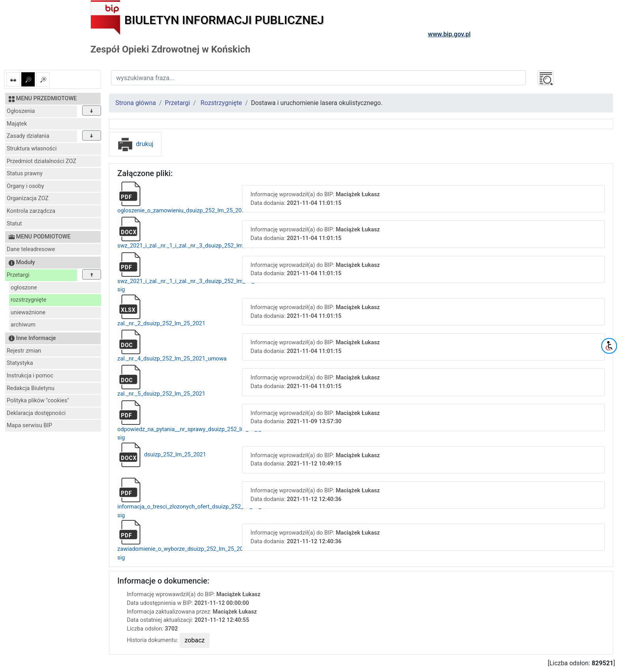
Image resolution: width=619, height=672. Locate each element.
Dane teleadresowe (31, 249)
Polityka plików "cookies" (38, 401)
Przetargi (18, 275)
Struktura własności (32, 149)
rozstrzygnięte (28, 300)
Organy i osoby (25, 186)
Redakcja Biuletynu (31, 388)
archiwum (23, 325)
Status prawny (25, 174)
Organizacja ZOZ (28, 198)
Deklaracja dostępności (36, 413)
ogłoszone (24, 288)
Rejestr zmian (24, 351)
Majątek (17, 124)
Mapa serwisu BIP (29, 425)
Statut (14, 224)
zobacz (195, 640)
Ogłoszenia (21, 111)
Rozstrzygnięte (221, 103)
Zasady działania (28, 136)
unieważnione (28, 313)
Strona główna (136, 103)
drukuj (135, 144)
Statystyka (20, 363)
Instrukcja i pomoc (30, 376)
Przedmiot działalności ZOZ (41, 161)
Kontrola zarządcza (31, 211)
